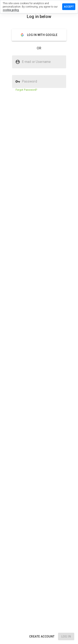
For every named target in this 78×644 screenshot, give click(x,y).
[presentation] (39, 322)
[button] (42, 637)
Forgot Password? (26, 90)
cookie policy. (11, 10)
